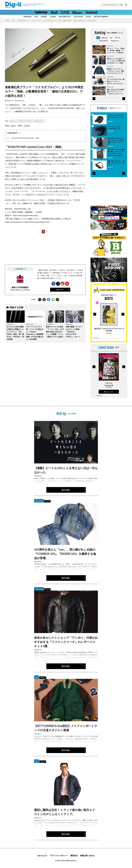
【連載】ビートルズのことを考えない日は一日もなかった (66, 470)
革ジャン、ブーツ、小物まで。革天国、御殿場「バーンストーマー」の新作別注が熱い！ (116, 51)
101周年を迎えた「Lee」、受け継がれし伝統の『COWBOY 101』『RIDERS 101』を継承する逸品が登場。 (65, 554)
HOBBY (44, 17)
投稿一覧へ (60, 290)
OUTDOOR (78, 17)
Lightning (104, 38)
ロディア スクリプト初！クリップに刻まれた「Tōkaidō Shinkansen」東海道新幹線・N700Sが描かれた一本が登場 (35, 333)
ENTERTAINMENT (101, 17)
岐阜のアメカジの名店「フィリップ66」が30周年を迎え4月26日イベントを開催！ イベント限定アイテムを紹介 (55, 332)
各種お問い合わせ (87, 856)
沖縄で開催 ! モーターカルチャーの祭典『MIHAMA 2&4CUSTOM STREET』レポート (74, 332)
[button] (94, 99)
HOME (7, 21)
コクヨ (23, 121)
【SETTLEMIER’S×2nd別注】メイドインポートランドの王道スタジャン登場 (66, 728)
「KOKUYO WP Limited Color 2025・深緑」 (24, 138)
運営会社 (74, 856)
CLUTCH (117, 38)
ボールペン (40, 121)
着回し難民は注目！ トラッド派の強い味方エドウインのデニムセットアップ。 (65, 812)
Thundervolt (115, 41)
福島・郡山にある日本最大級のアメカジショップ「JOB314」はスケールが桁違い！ (116, 92)
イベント (15, 121)
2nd (111, 38)
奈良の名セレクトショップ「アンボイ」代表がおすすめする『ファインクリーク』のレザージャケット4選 (66, 642)
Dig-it (14, 21)
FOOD (88, 17)
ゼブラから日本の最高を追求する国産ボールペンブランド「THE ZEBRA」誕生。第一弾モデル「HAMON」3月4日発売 (15, 333)
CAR (36, 17)
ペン (31, 121)
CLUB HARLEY (103, 41)
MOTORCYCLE (65, 17)
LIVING (53, 17)
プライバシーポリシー (59, 856)
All (98, 38)
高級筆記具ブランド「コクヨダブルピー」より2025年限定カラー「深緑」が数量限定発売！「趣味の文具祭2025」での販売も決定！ (58, 21)
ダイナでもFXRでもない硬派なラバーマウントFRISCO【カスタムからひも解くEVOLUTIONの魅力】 (116, 81)
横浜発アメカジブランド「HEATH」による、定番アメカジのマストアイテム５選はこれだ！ (116, 71)
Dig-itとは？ (43, 856)
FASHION (27, 17)
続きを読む (66, 490)
